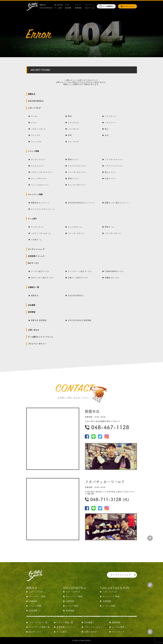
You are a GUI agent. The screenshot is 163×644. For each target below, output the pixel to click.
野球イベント (73, 159)
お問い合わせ (33, 330)
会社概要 (32, 305)
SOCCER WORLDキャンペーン (81, 203)
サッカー (35, 116)
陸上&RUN (59, 5)
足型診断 (68, 8)
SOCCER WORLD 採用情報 (79, 320)
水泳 (107, 135)
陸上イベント (110, 172)
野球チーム (109, 227)
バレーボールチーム (76, 233)
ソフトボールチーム (113, 233)
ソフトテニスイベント (77, 166)
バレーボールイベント (77, 172)
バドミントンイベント (114, 166)
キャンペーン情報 (35, 194)
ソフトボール (110, 116)
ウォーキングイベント (77, 185)
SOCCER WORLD (46, 8)
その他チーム (36, 240)
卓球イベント (73, 178)
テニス (34, 123)
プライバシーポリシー (37, 344)
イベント (78, 5)
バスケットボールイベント (42, 172)
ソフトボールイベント (114, 159)
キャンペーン (90, 5)
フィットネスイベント (40, 185)
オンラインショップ (36, 249)
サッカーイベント (38, 159)
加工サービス (90, 8)
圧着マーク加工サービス (78, 278)
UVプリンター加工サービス (42, 278)
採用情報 (78, 8)
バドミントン (110, 123)
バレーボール (73, 129)
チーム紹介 (58, 8)
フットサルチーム (75, 227)
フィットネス (36, 142)
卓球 (70, 135)
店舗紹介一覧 (33, 287)
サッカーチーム (37, 227)
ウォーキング (73, 142)
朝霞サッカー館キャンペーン (117, 203)
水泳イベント (110, 178)
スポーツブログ (34, 108)
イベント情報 (33, 151)
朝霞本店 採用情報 (39, 320)
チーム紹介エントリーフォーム (40, 337)
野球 (70, 116)
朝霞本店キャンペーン (40, 203)
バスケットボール (38, 129)
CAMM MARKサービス (114, 271)
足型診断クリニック (36, 256)
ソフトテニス (73, 123)
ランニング (35, 135)
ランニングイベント (39, 178)
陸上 (107, 129)
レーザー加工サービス (40, 271)
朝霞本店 (43, 5)
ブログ (67, 5)
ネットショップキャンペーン (43, 209)
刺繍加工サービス (112, 278)
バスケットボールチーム (41, 233)
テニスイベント (37, 166)
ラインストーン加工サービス (80, 271)
